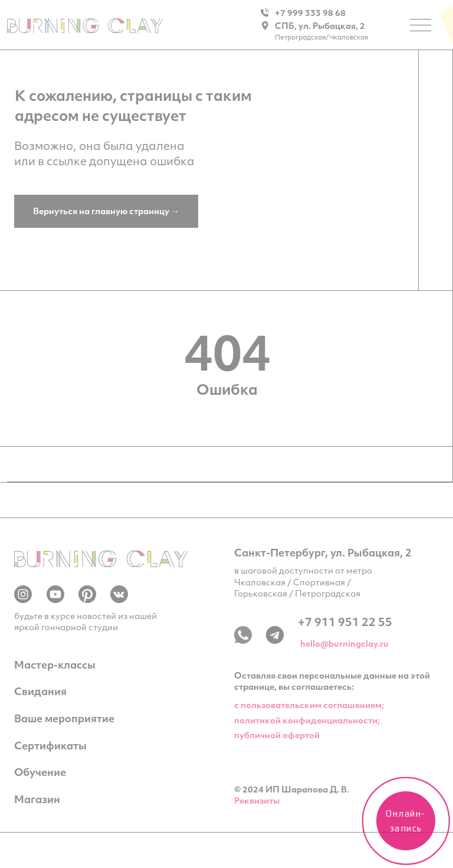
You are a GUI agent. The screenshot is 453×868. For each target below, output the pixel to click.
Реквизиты (257, 800)
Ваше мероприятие (64, 718)
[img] (85, 26)
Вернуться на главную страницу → (106, 211)
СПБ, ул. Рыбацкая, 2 (320, 26)
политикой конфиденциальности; (307, 720)
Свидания (40, 691)
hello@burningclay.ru (344, 643)
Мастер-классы (55, 664)
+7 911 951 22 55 (345, 621)
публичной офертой (277, 735)
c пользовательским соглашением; (309, 705)
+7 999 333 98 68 (310, 13)
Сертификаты (50, 745)
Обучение (40, 772)
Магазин (37, 799)
